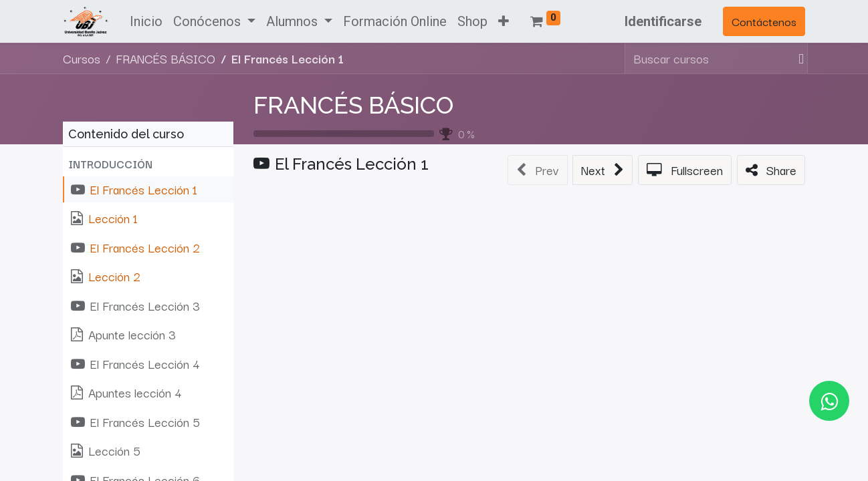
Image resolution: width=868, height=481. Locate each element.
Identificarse (663, 21)
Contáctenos (764, 21)
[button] (504, 21)
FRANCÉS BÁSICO (353, 105)
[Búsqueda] (798, 59)
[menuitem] (146, 21)
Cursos (82, 58)
